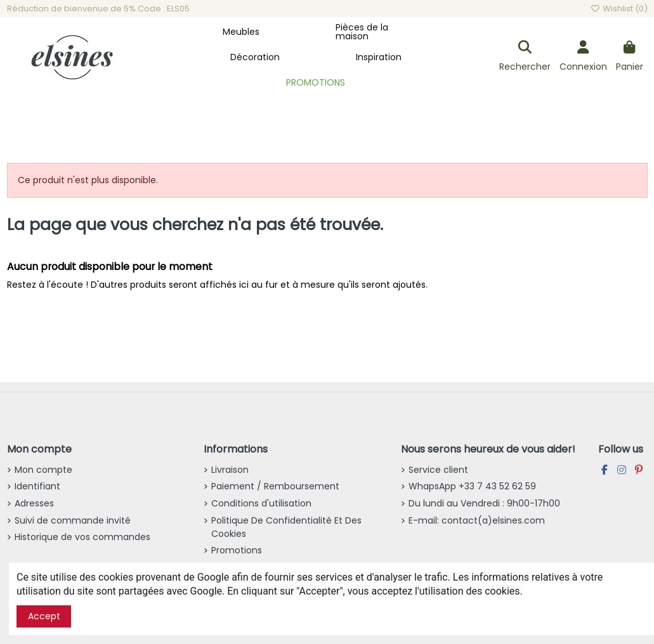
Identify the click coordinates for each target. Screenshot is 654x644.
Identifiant (37, 486)
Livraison (230, 470)
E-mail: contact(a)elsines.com (477, 520)
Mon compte (43, 470)
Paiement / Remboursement (275, 486)
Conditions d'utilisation (261, 503)
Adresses (34, 503)
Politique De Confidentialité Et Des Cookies (286, 527)
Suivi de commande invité (73, 520)
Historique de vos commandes (82, 537)
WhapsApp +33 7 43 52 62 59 (472, 486)
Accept (44, 616)
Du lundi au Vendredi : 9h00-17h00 (484, 503)
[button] (241, 32)
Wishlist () (618, 9)
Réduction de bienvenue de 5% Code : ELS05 (98, 9)
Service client (438, 470)
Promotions (237, 550)
